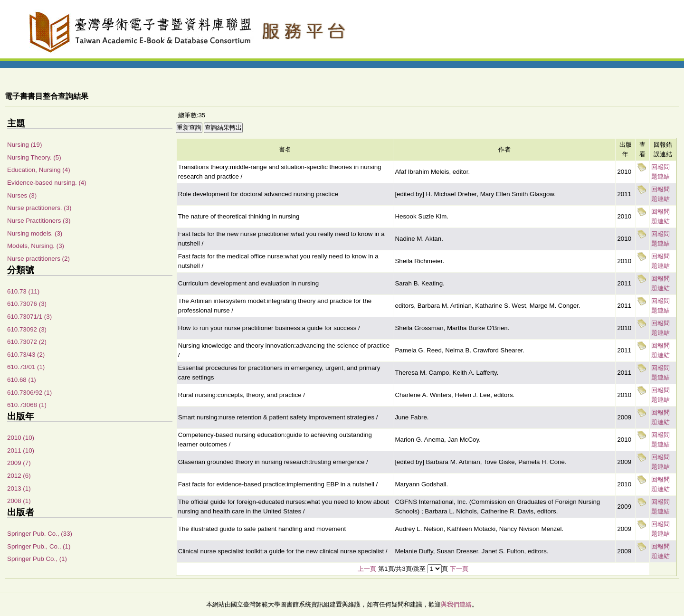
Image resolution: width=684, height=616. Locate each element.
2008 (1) (19, 501)
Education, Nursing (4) (39, 170)
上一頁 (367, 569)
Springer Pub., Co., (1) (39, 546)
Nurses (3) (22, 195)
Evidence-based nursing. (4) (47, 183)
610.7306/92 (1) (29, 393)
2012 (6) (19, 476)
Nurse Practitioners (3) (39, 221)
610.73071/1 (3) (29, 317)
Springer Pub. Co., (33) (40, 534)
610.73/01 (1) (26, 367)
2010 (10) (21, 438)
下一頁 (459, 569)
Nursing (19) (24, 145)
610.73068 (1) (27, 405)
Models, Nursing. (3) (36, 246)
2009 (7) (19, 463)
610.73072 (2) (27, 342)
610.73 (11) (23, 291)
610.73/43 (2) (26, 355)
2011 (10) (21, 450)
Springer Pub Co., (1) (37, 559)
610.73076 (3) (27, 304)
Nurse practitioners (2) (38, 259)
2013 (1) (19, 488)
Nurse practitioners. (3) (39, 208)
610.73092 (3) (27, 329)
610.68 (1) (22, 380)
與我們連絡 (456, 604)
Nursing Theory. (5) (34, 157)
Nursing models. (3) (35, 233)
